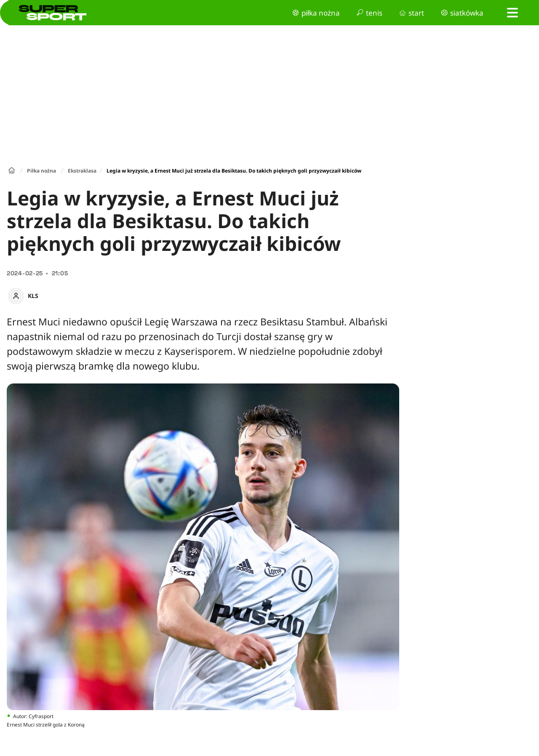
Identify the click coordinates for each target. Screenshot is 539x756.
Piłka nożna (41, 171)
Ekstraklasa (82, 171)
